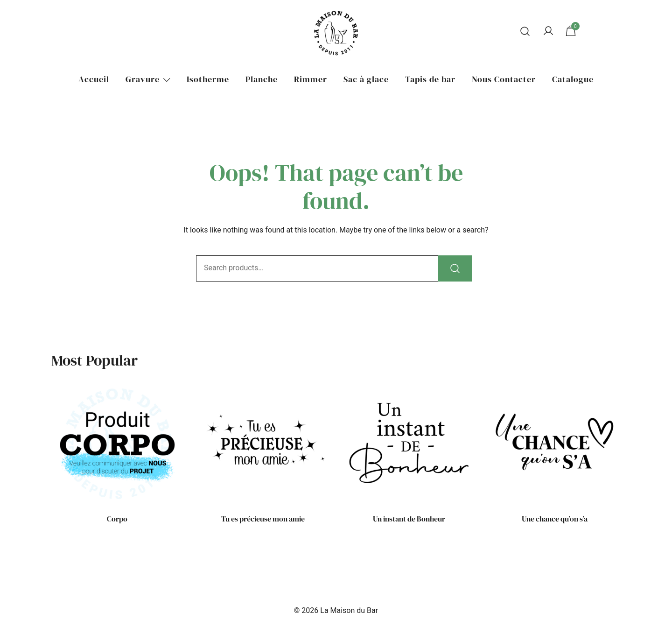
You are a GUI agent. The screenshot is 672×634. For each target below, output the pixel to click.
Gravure (143, 79)
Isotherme (208, 79)
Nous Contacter (504, 79)
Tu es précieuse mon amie (263, 519)
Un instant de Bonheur (409, 519)
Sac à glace (366, 79)
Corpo (117, 519)
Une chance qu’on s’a (555, 519)
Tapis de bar (430, 79)
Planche (262, 79)
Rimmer (311, 79)
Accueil (94, 79)
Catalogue (573, 79)
